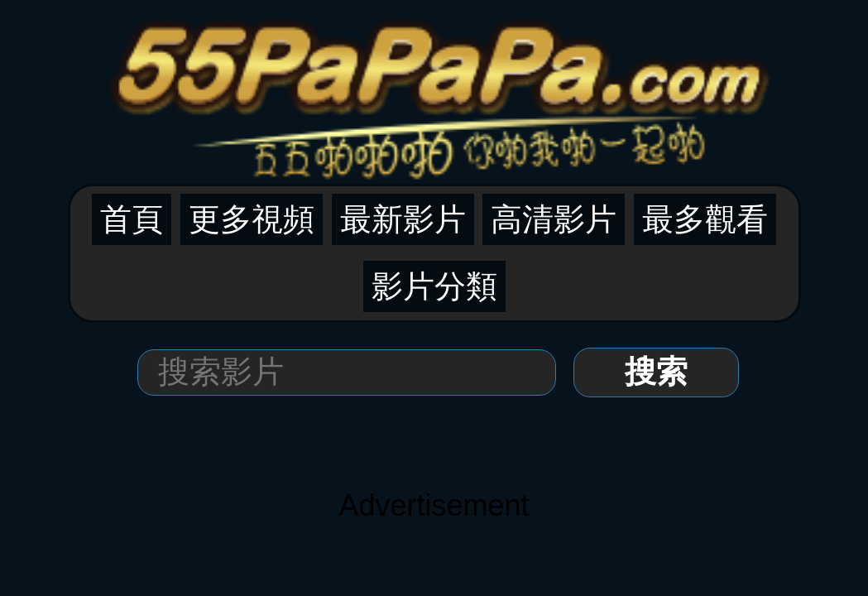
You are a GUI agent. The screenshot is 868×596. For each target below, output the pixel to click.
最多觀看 (705, 219)
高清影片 (554, 219)
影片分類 (434, 286)
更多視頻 (252, 219)
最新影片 (403, 219)
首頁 (132, 219)
